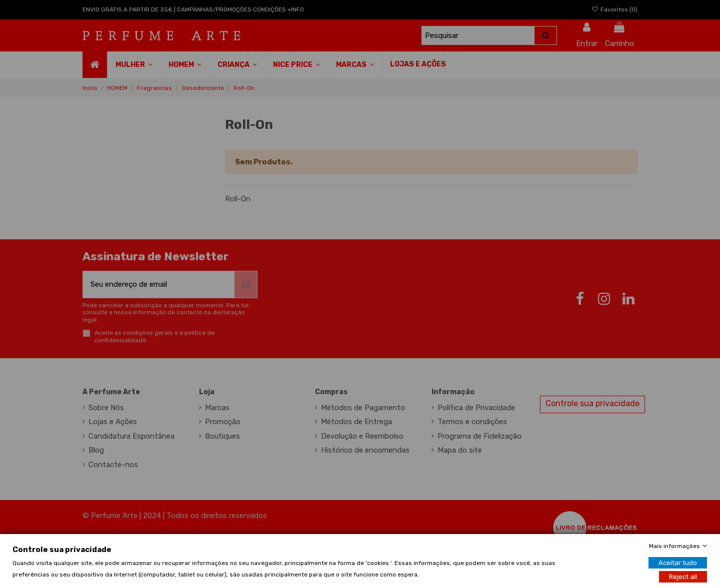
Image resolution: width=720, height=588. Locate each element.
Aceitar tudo (678, 562)
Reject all (683, 576)
